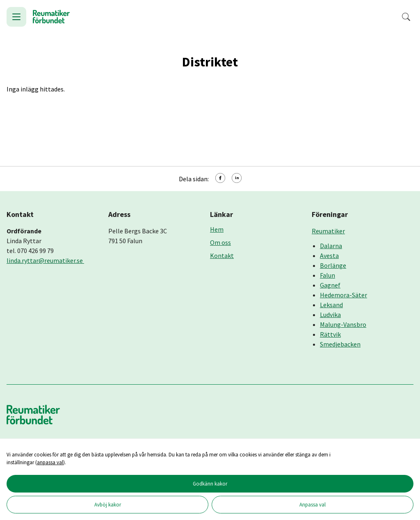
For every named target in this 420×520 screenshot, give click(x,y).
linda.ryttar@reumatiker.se (45, 260)
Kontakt (222, 255)
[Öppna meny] (16, 17)
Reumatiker (328, 231)
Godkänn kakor (210, 484)
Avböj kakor (108, 504)
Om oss (220, 242)
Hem (217, 229)
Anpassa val (313, 504)
